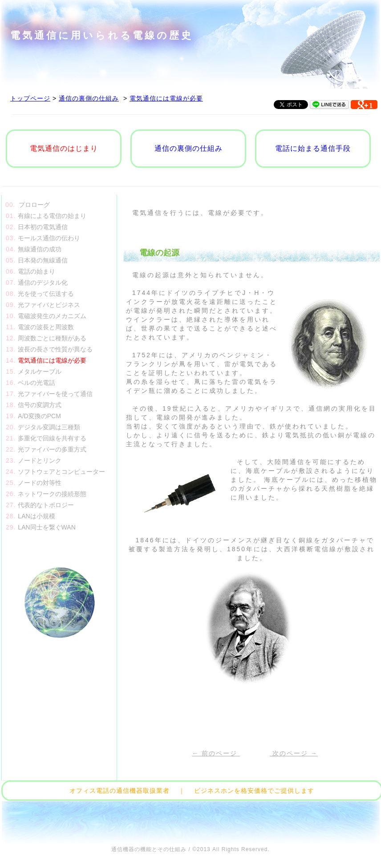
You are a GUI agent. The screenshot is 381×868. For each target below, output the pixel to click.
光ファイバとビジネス (49, 305)
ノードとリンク (40, 460)
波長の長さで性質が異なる (55, 349)
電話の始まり (36, 271)
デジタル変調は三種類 (49, 427)
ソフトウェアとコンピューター (61, 472)
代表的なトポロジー (46, 505)
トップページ (30, 98)
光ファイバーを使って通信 (55, 394)
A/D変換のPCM (39, 416)
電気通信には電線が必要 (166, 98)
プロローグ (34, 205)
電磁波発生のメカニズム (52, 316)
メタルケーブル (40, 371)
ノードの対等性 (40, 483)
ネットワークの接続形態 (52, 494)
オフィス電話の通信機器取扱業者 (120, 791)
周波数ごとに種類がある (52, 338)
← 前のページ (216, 753)
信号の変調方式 (40, 405)
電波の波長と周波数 (46, 327)
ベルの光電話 (36, 383)
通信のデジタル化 (43, 283)
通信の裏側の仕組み (89, 98)
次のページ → (294, 753)
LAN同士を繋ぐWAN (47, 527)
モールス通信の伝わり (49, 238)
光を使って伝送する (46, 294)
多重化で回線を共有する (52, 438)
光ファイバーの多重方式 (52, 449)
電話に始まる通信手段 (313, 148)
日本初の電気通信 (43, 227)
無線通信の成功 (40, 249)
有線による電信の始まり (52, 216)
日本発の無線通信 (43, 260)
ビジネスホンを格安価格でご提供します (254, 791)
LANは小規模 (36, 516)
